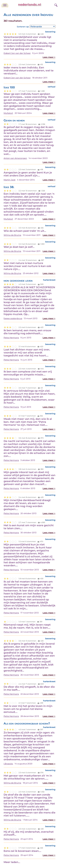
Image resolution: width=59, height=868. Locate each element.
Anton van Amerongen (15, 158)
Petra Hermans (11, 338)
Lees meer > (49, 57)
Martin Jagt (10, 180)
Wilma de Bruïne (12, 235)
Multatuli (8, 113)
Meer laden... (12, 862)
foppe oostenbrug (13, 318)
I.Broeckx (8, 764)
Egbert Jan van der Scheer (17, 53)
